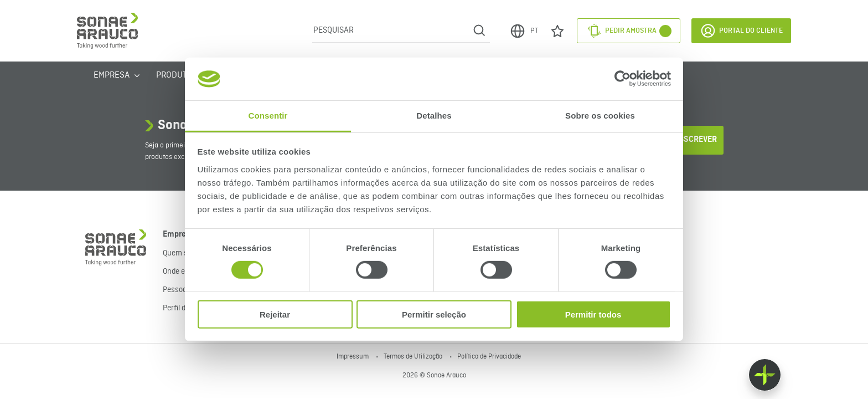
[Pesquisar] (391, 30)
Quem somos (184, 253)
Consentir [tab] (268, 116)
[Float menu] (765, 375)
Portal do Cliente (741, 31)
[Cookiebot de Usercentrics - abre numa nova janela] (622, 79)
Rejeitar (275, 314)
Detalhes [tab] (434, 116)
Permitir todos (593, 314)
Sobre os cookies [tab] (600, 116)
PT (524, 31)
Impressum (353, 357)
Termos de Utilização (414, 357)
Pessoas (177, 290)
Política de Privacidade (489, 357)
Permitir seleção (434, 314)
